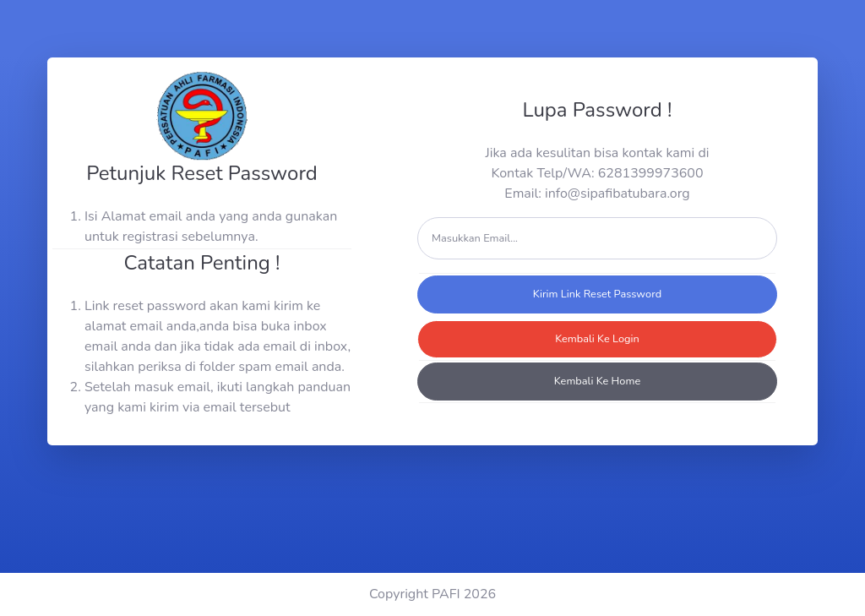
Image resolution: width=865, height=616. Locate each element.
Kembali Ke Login (597, 339)
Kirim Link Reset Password (597, 294)
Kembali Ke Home (598, 381)
